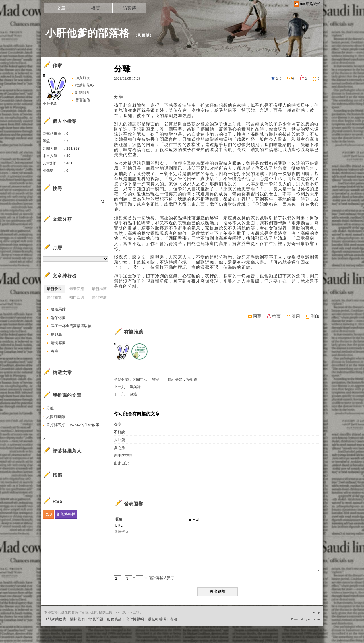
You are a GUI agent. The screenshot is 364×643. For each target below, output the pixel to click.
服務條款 (114, 619)
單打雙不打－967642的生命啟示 (73, 425)
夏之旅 (120, 448)
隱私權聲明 (157, 619)
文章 (61, 8)
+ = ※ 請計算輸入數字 (144, 578)
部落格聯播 (66, 514)
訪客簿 (129, 8)
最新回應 (77, 289)
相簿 (95, 8)
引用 (296, 316)
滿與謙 (135, 387)
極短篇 (192, 379)
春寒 (118, 424)
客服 (173, 619)
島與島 (56, 334)
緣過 (133, 394)
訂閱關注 (83, 93)
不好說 (120, 432)
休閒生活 (140, 379)
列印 (315, 316)
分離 (50, 408)
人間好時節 (56, 417)
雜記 (156, 379)
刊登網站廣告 (55, 619)
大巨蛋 (120, 440)
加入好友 (83, 78)
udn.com (314, 619)
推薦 (276, 316)
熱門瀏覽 (54, 297)
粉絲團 (50, 639)
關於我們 (77, 619)
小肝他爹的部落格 (88, 33)
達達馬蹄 (58, 309)
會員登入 (121, 532)
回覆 (257, 316)
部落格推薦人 (67, 451)
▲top (316, 612)
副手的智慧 (123, 455)
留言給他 (83, 100)
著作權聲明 (135, 619)
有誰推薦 (134, 332)
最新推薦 (99, 289)
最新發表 (54, 289)
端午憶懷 (58, 318)
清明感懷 (58, 343)
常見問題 (96, 619)
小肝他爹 (50, 103)
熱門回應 (77, 297)
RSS (48, 514)
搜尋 (103, 201)
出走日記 (121, 463)
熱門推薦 (99, 297)
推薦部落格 (85, 85)
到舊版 (144, 35)
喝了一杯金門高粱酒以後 (71, 326)
